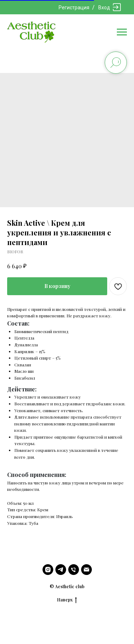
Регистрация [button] (74, 8)
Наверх (67, 600)
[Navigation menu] (122, 32)
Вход (104, 8)
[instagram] (48, 570)
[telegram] (61, 570)
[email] (86, 570)
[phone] (74, 570)
